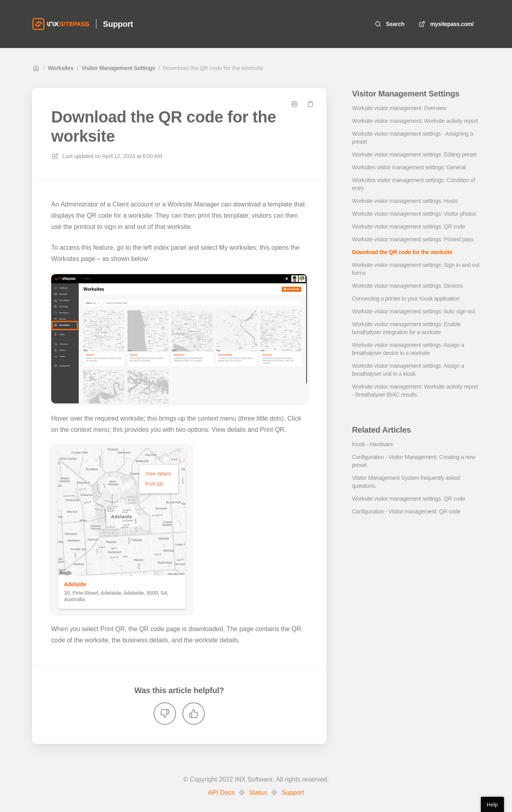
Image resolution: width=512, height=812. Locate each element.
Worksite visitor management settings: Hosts (405, 201)
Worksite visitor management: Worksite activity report (415, 121)
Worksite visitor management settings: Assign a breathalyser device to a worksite (408, 349)
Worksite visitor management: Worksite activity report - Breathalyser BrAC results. (415, 391)
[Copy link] (310, 104)
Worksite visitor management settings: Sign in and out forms (416, 269)
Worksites (61, 68)
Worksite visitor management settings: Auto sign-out (414, 311)
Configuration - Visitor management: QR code (406, 511)
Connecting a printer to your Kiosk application (406, 299)
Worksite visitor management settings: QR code (409, 227)
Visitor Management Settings (118, 68)
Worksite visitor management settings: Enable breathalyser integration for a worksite (406, 328)
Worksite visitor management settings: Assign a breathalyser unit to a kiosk (408, 370)
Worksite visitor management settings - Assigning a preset (412, 138)
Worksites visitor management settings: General (409, 167)
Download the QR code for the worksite (213, 68)
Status (258, 793)
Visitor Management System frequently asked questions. (406, 482)
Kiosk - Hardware (373, 444)
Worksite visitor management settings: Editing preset (414, 154)
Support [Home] (118, 24)
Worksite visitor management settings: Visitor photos (414, 214)
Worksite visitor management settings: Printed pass (413, 239)
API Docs (221, 793)
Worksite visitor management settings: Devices (407, 286)
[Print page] (294, 104)
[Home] (61, 24)
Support (293, 793)
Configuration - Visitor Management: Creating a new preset (414, 461)
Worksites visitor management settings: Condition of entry (414, 184)
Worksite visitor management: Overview (399, 108)
